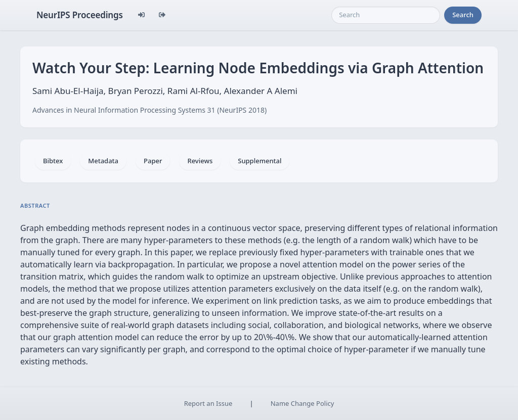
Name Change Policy (303, 403)
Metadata (103, 161)
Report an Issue (208, 403)
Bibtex (53, 161)
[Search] (386, 15)
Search (463, 15)
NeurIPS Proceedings (80, 15)
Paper (153, 161)
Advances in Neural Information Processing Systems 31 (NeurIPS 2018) (149, 110)
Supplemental (260, 161)
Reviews (200, 161)
